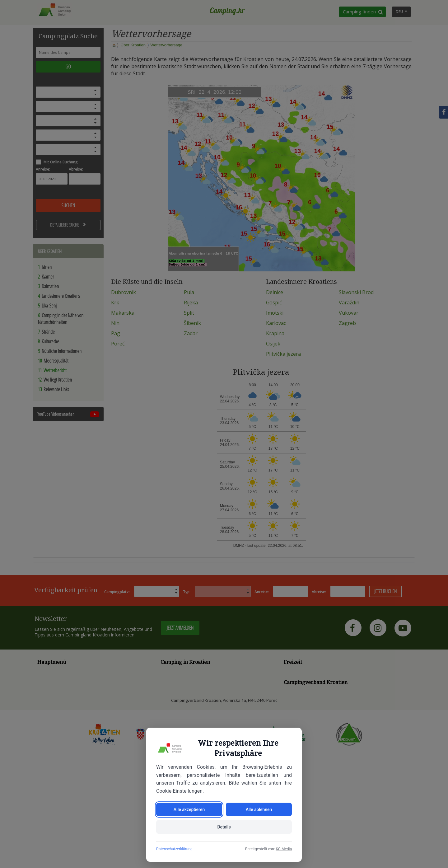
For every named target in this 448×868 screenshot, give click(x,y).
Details (224, 827)
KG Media (284, 849)
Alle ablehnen (259, 809)
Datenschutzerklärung (174, 849)
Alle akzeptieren (189, 809)
